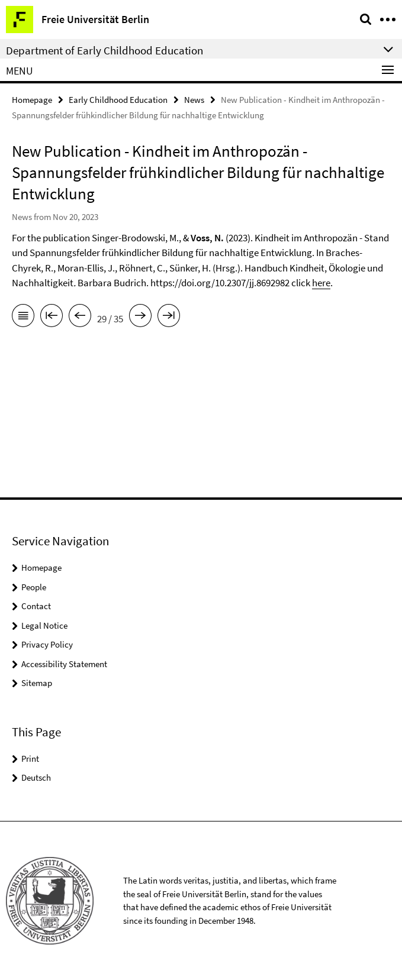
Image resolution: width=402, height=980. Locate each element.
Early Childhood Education (118, 100)
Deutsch (36, 777)
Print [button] (30, 759)
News (194, 100)
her (319, 283)
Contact (36, 606)
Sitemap (37, 683)
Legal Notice (44, 625)
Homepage (32, 100)
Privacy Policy (47, 644)
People (34, 587)
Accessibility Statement (64, 664)
